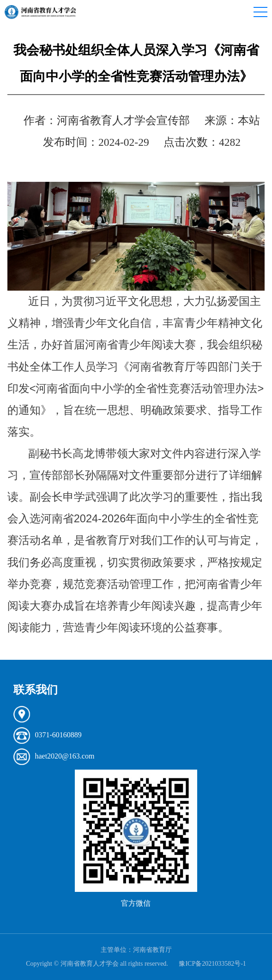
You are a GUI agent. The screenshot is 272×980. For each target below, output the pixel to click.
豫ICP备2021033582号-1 (212, 964)
